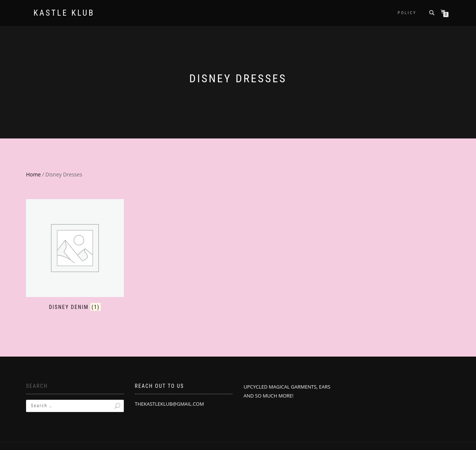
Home (33, 174)
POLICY (407, 13)
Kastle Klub (64, 13)
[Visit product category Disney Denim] (75, 255)
